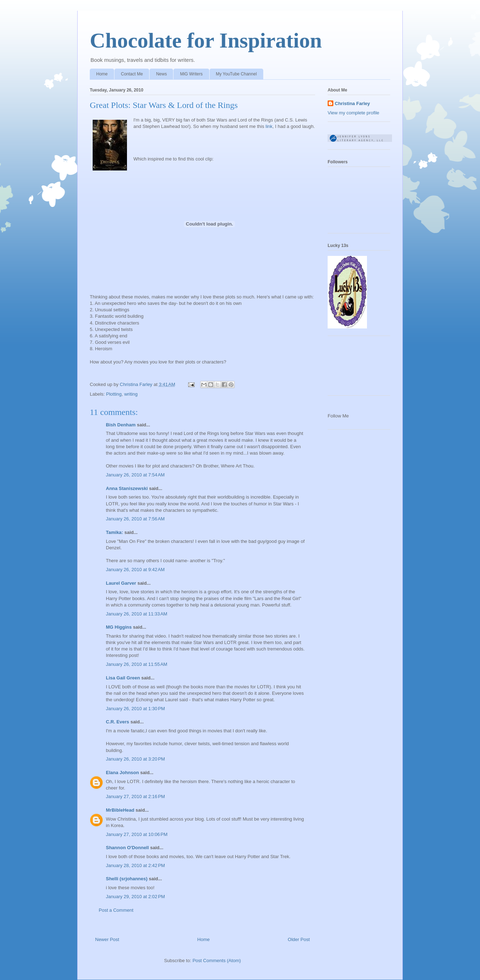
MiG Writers (191, 74)
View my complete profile (353, 113)
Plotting (114, 394)
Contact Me (132, 74)
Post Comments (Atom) (217, 961)
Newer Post (107, 939)
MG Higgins (119, 627)
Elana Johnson (122, 773)
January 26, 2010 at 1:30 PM (135, 709)
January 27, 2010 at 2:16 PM (135, 796)
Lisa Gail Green (123, 678)
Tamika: (114, 532)
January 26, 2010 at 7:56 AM (135, 519)
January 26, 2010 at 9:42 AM (135, 570)
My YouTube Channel (236, 74)
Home (102, 74)
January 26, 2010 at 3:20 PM (135, 759)
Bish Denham (121, 425)
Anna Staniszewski (127, 488)
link (269, 126)
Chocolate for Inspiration (206, 40)
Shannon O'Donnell (127, 848)
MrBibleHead (120, 810)
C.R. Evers (117, 722)
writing (131, 394)
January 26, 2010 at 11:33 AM (137, 614)
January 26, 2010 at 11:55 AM (137, 664)
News (161, 74)
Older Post (299, 939)
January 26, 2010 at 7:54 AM (135, 475)
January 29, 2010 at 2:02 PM (135, 897)
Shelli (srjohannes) (127, 879)
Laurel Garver (121, 583)
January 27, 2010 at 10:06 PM (137, 834)
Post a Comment (116, 910)
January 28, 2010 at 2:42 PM (135, 865)
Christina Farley (352, 103)
